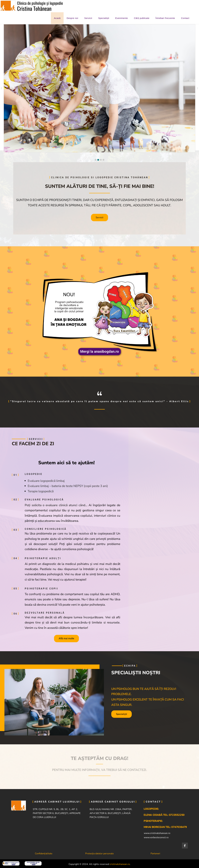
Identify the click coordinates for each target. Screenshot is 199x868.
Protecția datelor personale (99, 854)
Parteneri (155, 854)
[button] (96, 160)
